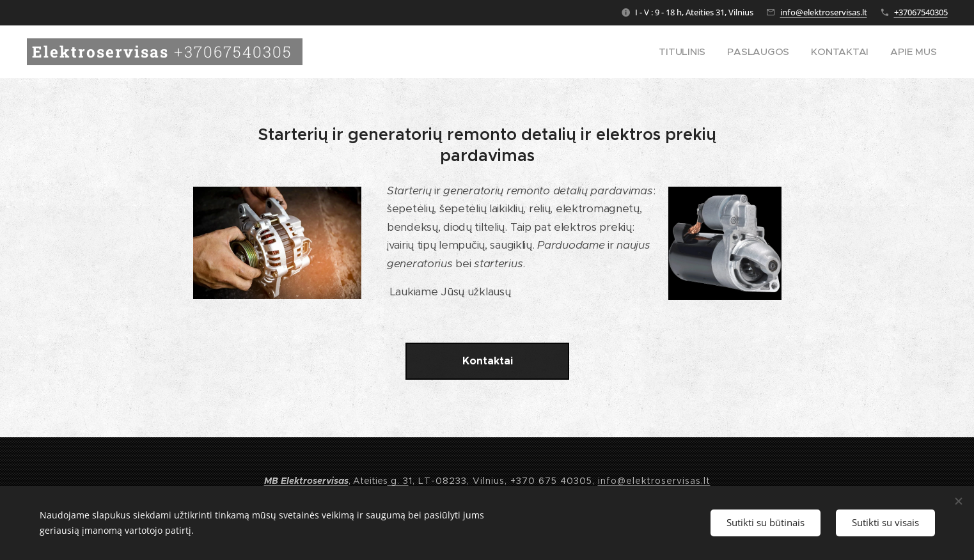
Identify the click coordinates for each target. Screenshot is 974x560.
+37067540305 (921, 12)
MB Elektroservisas (306, 481)
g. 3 (398, 481)
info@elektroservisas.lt (824, 12)
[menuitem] (711, 52)
